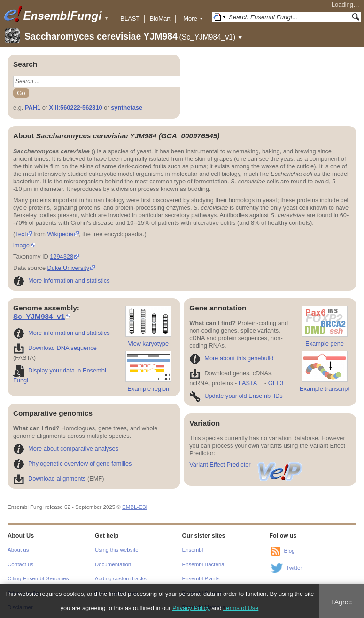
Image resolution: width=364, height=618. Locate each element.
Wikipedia (60, 234)
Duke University (69, 268)
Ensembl (193, 550)
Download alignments (49, 479)
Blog (289, 551)
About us (18, 550)
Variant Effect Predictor (246, 464)
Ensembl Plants (201, 578)
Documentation (113, 564)
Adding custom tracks (121, 578)
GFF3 (275, 383)
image (21, 245)
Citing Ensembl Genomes (38, 578)
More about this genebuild (231, 358)
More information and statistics (62, 281)
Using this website (117, 550)
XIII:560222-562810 (76, 107)
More (193, 19)
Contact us (20, 564)
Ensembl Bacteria (203, 564)
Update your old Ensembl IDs (236, 396)
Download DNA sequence (55, 348)
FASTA (248, 383)
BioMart (160, 19)
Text (20, 234)
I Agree (342, 602)
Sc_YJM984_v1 (39, 316)
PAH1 (33, 107)
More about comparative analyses (66, 448)
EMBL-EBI (135, 507)
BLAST (130, 19)
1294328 (62, 257)
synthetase (127, 107)
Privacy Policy (191, 608)
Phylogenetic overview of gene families (73, 463)
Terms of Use (241, 608)
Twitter (294, 568)
